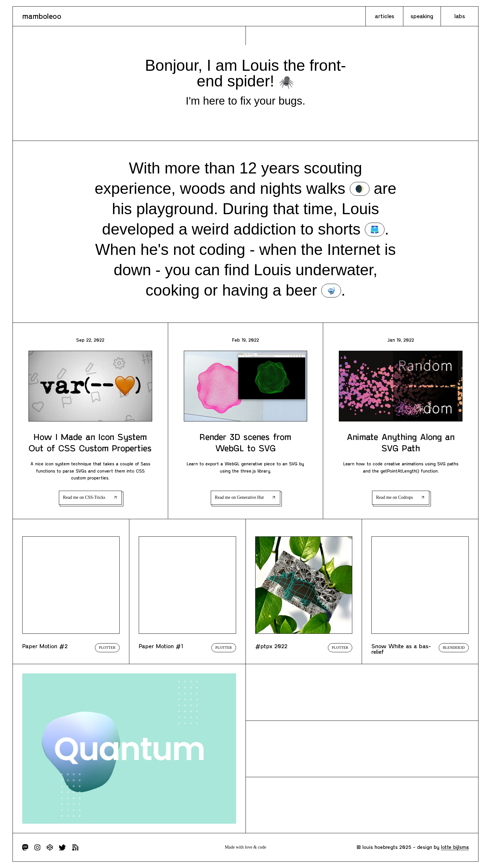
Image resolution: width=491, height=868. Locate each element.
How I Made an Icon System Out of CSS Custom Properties (90, 442)
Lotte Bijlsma (455, 847)
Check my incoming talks (362, 749)
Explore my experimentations (362, 805)
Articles (385, 16)
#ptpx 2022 (271, 646)
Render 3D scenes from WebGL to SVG (245, 442)
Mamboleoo (42, 16)
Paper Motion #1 (161, 646)
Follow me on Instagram (37, 847)
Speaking (422, 16)
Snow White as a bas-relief (401, 649)
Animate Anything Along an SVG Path (401, 442)
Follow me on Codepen (50, 847)
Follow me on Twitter (62, 847)
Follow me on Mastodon (25, 847)
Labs (460, 16)
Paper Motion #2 (45, 646)
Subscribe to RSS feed (75, 847)
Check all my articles (362, 692)
